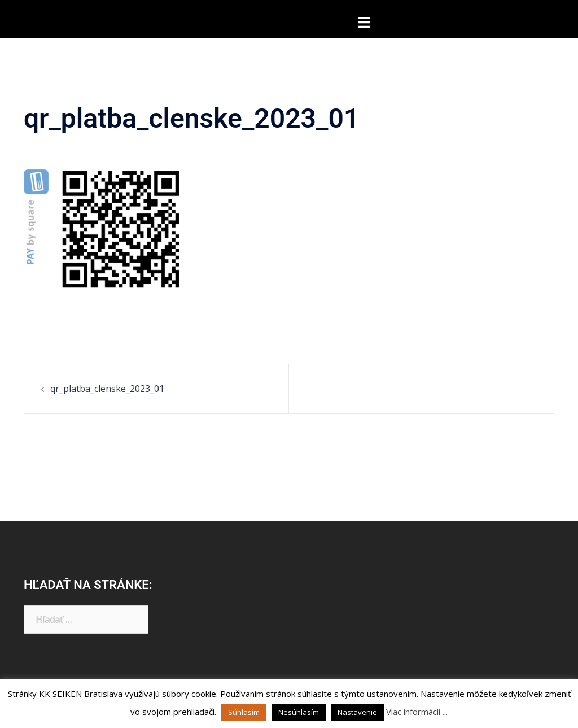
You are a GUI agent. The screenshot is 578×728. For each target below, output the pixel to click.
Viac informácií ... (417, 712)
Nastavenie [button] (357, 712)
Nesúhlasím (299, 712)
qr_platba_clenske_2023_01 (107, 389)
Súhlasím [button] (244, 712)
